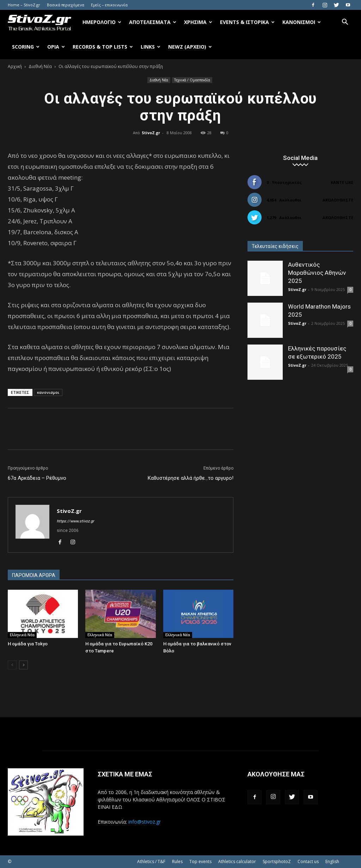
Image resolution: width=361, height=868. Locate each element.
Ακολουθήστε (338, 200)
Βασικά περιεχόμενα (66, 5)
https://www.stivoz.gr (75, 521)
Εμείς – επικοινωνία (109, 5)
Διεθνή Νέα (40, 66)
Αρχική (15, 66)
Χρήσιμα (198, 22)
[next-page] (23, 665)
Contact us (308, 861)
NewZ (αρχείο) (190, 47)
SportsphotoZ (277, 861)
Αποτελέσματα (153, 22)
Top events (200, 861)
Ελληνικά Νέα (22, 635)
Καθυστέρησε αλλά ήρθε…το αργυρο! (191, 478)
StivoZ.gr (151, 133)
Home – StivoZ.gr (24, 5)
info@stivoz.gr (145, 822)
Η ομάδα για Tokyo (28, 644)
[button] (345, 23)
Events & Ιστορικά (247, 22)
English (332, 861)
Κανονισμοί (302, 22)
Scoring (26, 47)
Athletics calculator (237, 861)
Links (151, 47)
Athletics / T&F (151, 861)
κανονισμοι (48, 392)
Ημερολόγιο (102, 22)
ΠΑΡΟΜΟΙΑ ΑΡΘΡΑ (34, 575)
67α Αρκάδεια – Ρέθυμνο (37, 478)
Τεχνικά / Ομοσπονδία (192, 80)
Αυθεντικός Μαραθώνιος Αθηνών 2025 (317, 273)
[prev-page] (12, 665)
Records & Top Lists (103, 47)
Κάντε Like (342, 182)
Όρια (56, 47)
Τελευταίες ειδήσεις (275, 246)
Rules (177, 861)
